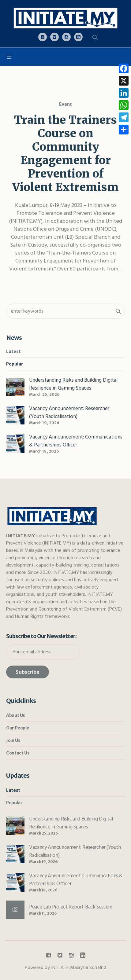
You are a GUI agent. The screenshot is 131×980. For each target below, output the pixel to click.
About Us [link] (16, 715)
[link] (65, 18)
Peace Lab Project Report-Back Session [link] (71, 907)
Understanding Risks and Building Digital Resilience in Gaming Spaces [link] (73, 384)
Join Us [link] (13, 740)
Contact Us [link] (18, 753)
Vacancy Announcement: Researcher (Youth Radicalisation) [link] (69, 413)
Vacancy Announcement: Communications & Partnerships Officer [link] (76, 441)
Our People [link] (18, 728)
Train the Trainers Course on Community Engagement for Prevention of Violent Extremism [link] (65, 154)
